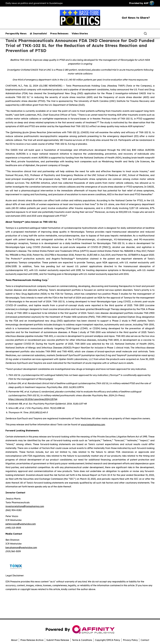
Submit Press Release (58, 640)
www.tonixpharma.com (93, 424)
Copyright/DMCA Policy (107, 640)
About (14, 640)
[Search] (145, 33)
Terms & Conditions (82, 640)
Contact (145, 640)
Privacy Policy (130, 640)
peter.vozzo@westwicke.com (21, 524)
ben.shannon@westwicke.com (21, 547)
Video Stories (80, 33)
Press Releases (59, 33)
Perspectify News (16, 33)
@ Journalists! (38, 33)
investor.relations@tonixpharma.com (25, 506)
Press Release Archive (32, 640)
